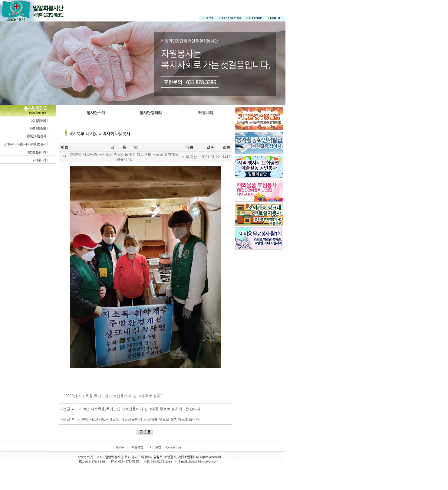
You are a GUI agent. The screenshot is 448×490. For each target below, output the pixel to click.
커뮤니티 (205, 113)
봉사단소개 (96, 113)
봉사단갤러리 (151, 113)
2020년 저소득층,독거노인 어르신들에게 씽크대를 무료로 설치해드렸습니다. (140, 409)
